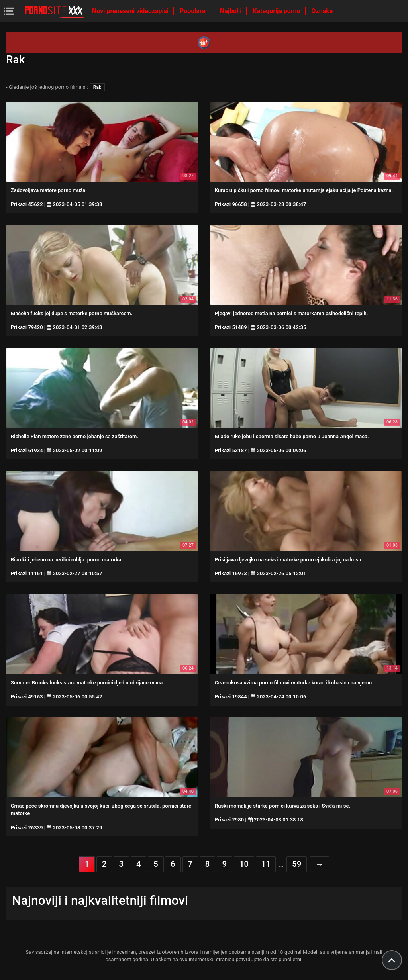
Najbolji (231, 11)
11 (266, 864)
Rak (97, 87)
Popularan (195, 11)
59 (297, 864)
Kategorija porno (277, 11)
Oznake (322, 11)
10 (244, 864)
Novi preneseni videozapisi (131, 11)
